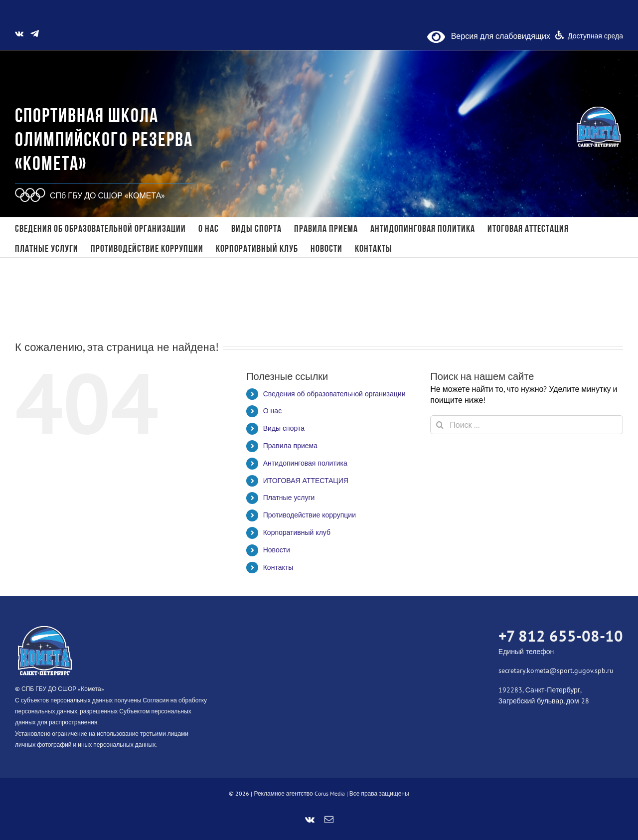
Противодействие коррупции (310, 515)
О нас (272, 411)
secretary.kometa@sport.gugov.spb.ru (556, 671)
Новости (277, 550)
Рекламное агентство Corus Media (299, 793)
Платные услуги (289, 498)
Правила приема (290, 446)
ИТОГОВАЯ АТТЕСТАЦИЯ (306, 481)
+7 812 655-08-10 (561, 636)
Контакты (278, 567)
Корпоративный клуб (297, 532)
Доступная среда (595, 36)
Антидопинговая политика (305, 463)
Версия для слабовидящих (489, 36)
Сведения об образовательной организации (334, 394)
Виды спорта (284, 428)
